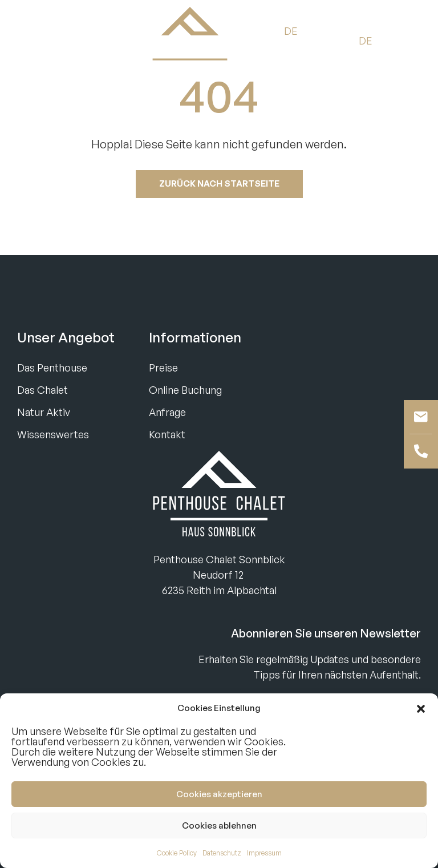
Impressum (264, 853)
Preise (163, 368)
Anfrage (167, 412)
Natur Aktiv (44, 412)
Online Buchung (185, 390)
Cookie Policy (177, 853)
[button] (421, 708)
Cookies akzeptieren (219, 794)
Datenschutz (222, 853)
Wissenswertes (53, 434)
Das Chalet (42, 390)
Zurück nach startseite (219, 183)
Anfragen (95, 40)
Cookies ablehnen (219, 825)
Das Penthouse (52, 368)
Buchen (37, 40)
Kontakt (167, 434)
